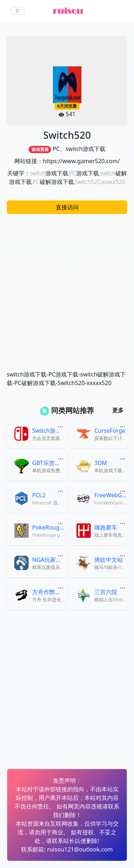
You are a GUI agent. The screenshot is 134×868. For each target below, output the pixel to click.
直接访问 (67, 207)
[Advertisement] (67, 288)
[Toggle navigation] (18, 11)
